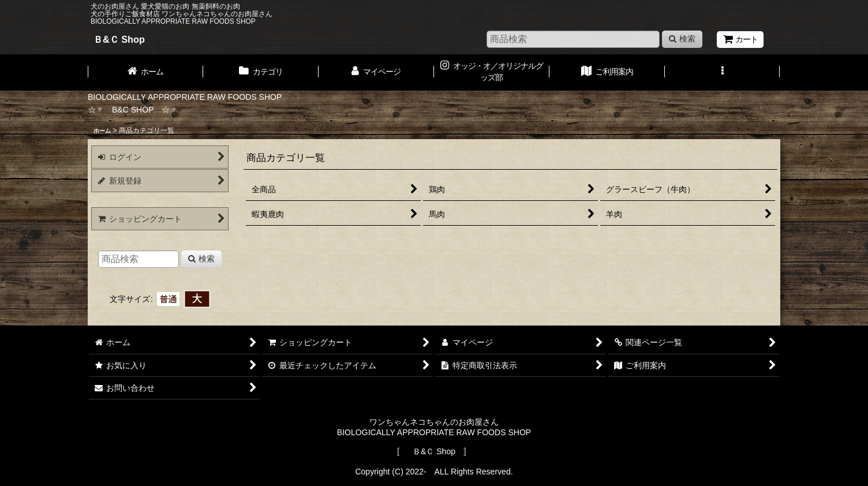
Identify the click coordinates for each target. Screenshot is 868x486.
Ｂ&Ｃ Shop (119, 39)
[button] (723, 72)
